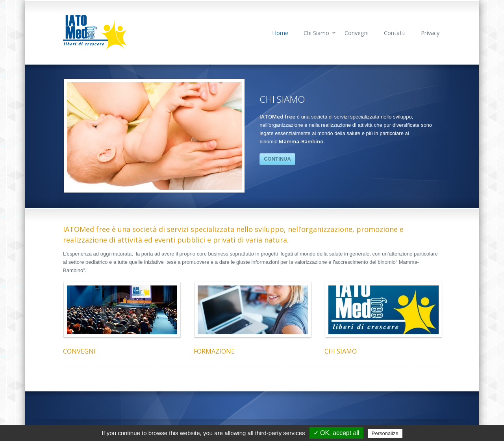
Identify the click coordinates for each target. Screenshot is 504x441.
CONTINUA (277, 159)
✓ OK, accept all (336, 433)
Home (280, 33)
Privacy (430, 33)
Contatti (395, 33)
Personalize (385, 433)
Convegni (357, 33)
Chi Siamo (316, 33)
